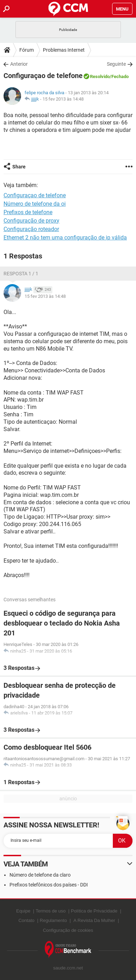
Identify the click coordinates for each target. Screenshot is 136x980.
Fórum (27, 50)
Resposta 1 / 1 (21, 274)
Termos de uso (50, 911)
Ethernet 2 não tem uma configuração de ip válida (65, 238)
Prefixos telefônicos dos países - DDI (49, 885)
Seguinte (116, 64)
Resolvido (100, 76)
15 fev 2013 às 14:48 (63, 99)
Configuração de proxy (31, 221)
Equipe (23, 911)
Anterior (19, 64)
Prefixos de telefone (28, 212)
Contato (26, 920)
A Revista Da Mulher (94, 920)
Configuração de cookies (68, 930)
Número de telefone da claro (40, 875)
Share (19, 167)
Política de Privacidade (94, 911)
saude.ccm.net (68, 968)
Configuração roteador (31, 229)
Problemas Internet (64, 50)
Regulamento (53, 920)
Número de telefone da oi (35, 204)
